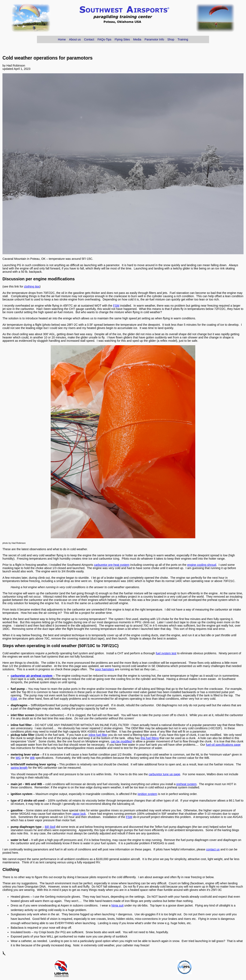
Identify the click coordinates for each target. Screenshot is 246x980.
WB (32, 758)
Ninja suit (117, 905)
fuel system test (166, 653)
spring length (19, 768)
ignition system (147, 794)
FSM (116, 306)
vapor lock (79, 814)
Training (183, 39)
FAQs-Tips (104, 39)
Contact (89, 39)
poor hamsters (105, 669)
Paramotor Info (154, 39)
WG (18, 758)
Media (137, 39)
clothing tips (32, 286)
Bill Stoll (50, 827)
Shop (171, 39)
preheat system (186, 784)
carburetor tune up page (164, 774)
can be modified (121, 741)
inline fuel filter (98, 735)
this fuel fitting (150, 738)
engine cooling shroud (202, 565)
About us (75, 39)
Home (62, 39)
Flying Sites (122, 39)
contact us (213, 849)
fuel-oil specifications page (223, 745)
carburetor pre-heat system (112, 565)
